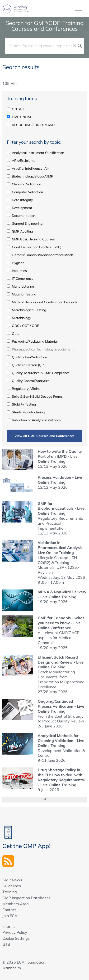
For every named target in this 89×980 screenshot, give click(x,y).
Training (10, 892)
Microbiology (19, 318)
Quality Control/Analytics (28, 381)
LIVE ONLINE (19, 117)
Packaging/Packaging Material (32, 341)
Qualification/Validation (27, 357)
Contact (9, 910)
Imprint (9, 926)
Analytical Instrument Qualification (35, 153)
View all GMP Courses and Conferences (44, 436)
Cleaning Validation (24, 184)
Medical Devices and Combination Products (42, 302)
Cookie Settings (16, 938)
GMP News (12, 880)
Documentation (21, 216)
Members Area (16, 904)
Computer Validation (25, 192)
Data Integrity (20, 200)
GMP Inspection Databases (26, 898)
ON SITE (16, 109)
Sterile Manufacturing (26, 412)
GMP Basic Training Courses (31, 239)
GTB (6, 944)
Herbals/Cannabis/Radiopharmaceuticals (40, 255)
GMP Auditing (20, 231)
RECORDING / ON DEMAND (31, 125)
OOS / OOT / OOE (23, 326)
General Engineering (25, 223)
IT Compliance (20, 279)
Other (14, 334)
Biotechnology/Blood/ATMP (30, 176)
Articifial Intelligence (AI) (28, 168)
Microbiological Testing (26, 310)
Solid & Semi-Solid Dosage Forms (35, 396)
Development (19, 208)
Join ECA (10, 916)
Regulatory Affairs (23, 389)
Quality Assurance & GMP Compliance (38, 373)
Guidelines (12, 886)
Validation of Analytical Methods (34, 420)
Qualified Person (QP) (26, 365)
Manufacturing (20, 286)
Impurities (17, 271)
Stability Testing (21, 404)
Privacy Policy (15, 932)
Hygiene (16, 263)
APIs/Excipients (21, 161)
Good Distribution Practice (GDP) (34, 247)
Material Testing (21, 294)
